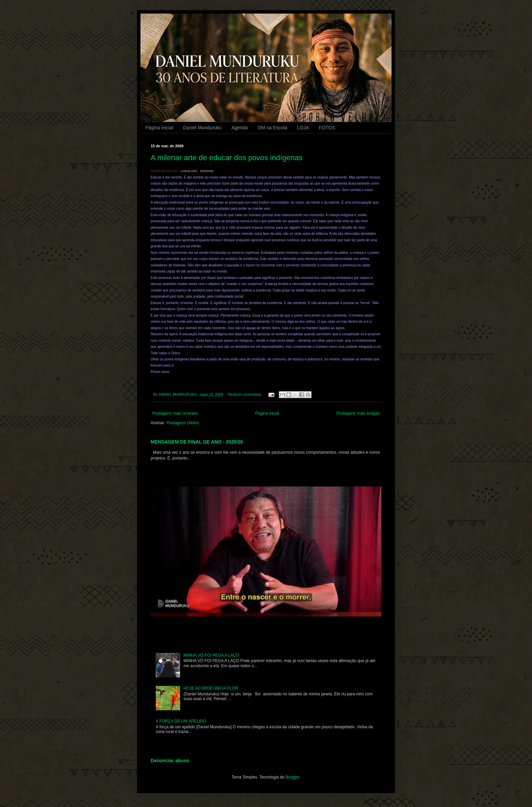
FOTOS (327, 128)
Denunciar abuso (170, 761)
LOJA (303, 128)
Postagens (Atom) (183, 423)
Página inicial (159, 128)
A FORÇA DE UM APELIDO (181, 721)
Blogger (293, 777)
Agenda (240, 128)
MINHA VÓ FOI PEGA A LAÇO (211, 655)
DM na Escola (272, 128)
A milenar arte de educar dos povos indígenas (227, 158)
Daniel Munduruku (203, 128)
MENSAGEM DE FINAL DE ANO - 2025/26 (197, 442)
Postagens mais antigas (358, 413)
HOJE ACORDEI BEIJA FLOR (211, 688)
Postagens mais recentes (175, 413)
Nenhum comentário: (245, 394)
